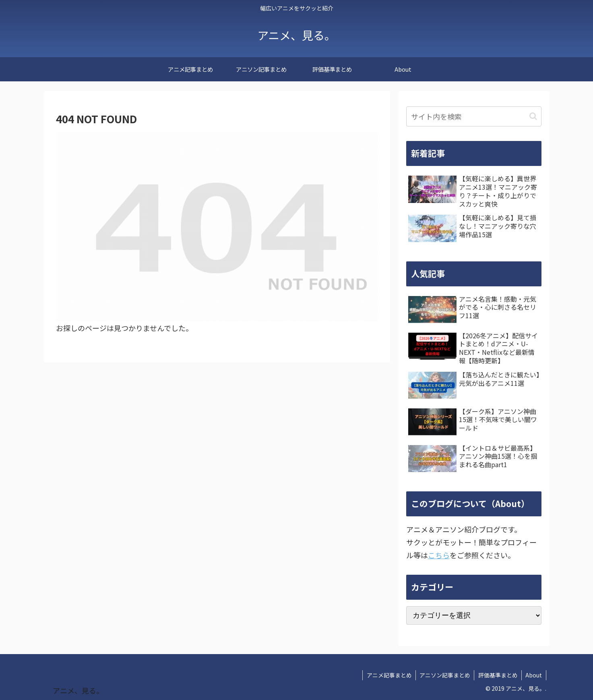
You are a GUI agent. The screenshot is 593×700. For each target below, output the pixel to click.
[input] (474, 116)
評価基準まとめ (497, 675)
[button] (533, 116)
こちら (439, 555)
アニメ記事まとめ (387, 675)
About (534, 675)
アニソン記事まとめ (444, 675)
